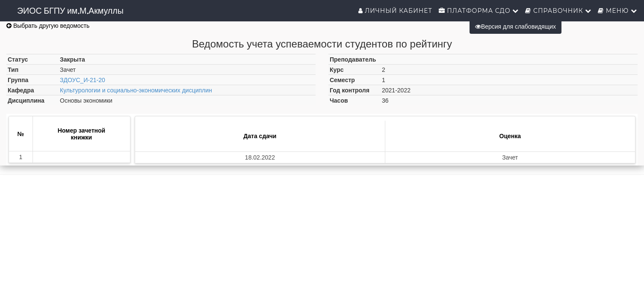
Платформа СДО (479, 11)
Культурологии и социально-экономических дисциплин (136, 90)
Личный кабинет (395, 11)
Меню (617, 11)
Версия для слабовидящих (515, 27)
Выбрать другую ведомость (48, 26)
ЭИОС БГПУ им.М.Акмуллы (70, 11)
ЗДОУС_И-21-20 (83, 80)
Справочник (558, 11)
